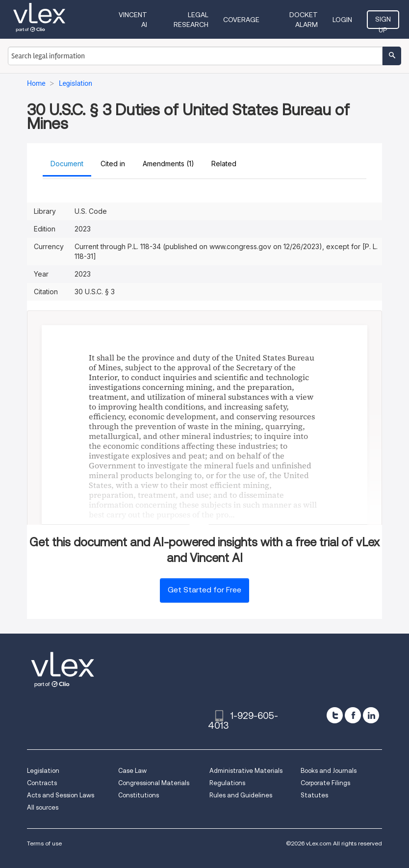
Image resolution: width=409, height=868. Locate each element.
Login (342, 20)
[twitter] (335, 715)
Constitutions (139, 795)
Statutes (314, 795)
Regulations (227, 783)
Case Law (132, 771)
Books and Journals (329, 771)
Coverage (241, 20)
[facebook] (353, 715)
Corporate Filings (325, 783)
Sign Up (383, 22)
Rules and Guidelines (241, 795)
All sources (43, 807)
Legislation (43, 771)
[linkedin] (371, 715)
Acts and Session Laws (61, 795)
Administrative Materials (246, 771)
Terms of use (44, 843)
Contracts (42, 783)
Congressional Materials (154, 783)
